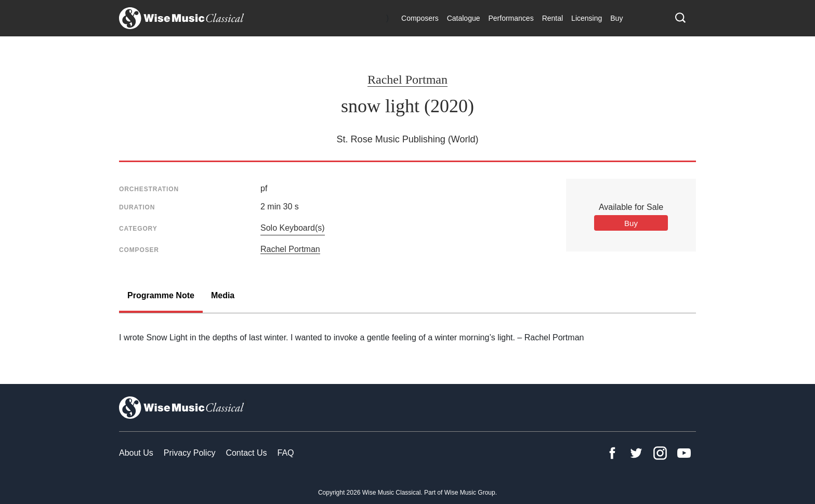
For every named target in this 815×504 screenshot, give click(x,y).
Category (138, 229)
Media (223, 295)
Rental (553, 18)
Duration (137, 207)
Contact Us (246, 453)
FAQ (286, 453)
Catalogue (464, 18)
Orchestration (149, 189)
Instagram (660, 453)
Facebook (612, 453)
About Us (136, 453)
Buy (616, 18)
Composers (420, 18)
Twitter (636, 453)
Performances (511, 18)
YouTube (684, 453)
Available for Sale (631, 207)
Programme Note (161, 295)
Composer (139, 250)
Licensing (587, 18)
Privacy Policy (190, 453)
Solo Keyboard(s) (293, 228)
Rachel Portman (407, 79)
